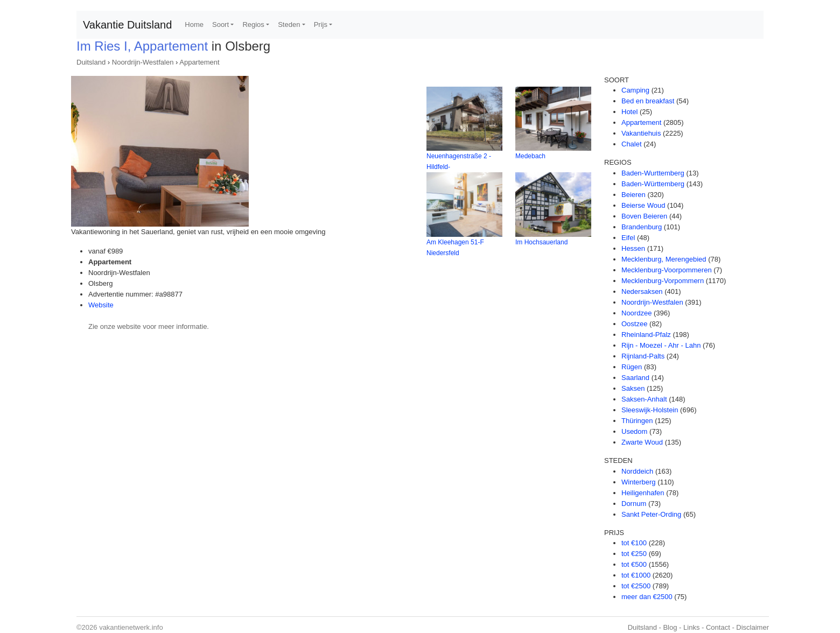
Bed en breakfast (648, 101)
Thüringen (637, 421)
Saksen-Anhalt (644, 399)
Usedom (634, 431)
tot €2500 (636, 586)
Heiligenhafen (643, 493)
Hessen (633, 248)
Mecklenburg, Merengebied (664, 259)
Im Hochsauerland (541, 242)
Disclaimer (752, 627)
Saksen (633, 388)
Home (194, 24)
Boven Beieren (644, 216)
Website (101, 305)
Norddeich (637, 471)
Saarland (635, 378)
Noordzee (636, 313)
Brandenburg (642, 227)
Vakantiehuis (641, 133)
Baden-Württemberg (653, 184)
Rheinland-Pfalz (646, 335)
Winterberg (639, 482)
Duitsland (91, 62)
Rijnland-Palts (643, 356)
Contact (718, 627)
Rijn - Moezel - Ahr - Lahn (661, 345)
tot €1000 (636, 575)
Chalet (632, 144)
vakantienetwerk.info (131, 627)
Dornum (634, 504)
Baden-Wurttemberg (653, 173)
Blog (670, 627)
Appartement (199, 62)
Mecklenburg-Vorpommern (663, 281)
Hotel (629, 112)
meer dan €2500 (647, 597)
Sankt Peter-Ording (651, 514)
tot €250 (634, 554)
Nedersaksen (642, 291)
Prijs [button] (321, 24)
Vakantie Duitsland (127, 25)
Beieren (633, 195)
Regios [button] (253, 24)
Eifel (628, 238)
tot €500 (634, 564)
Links (691, 627)
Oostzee (634, 324)
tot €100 (634, 543)
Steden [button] (289, 24)
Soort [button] (220, 24)
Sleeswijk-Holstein (650, 410)
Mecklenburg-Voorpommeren (667, 270)
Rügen (632, 367)
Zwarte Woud (642, 442)
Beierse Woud (643, 205)
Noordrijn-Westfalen (143, 62)
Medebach (530, 156)
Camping (635, 90)
